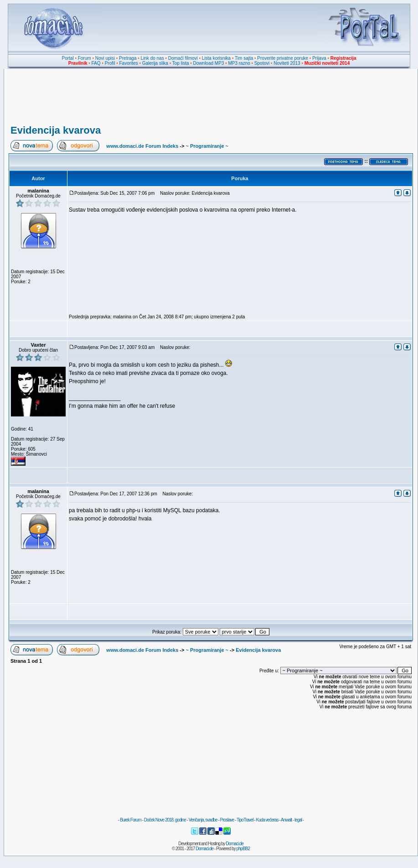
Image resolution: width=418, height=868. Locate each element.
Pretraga (128, 58)
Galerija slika (155, 63)
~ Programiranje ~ (207, 146)
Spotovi (262, 63)
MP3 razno (239, 63)
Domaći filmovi (183, 58)
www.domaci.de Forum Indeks (142, 146)
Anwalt (286, 820)
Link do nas (152, 58)
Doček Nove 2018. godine (165, 820)
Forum (85, 58)
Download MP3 (209, 63)
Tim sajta (244, 58)
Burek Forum (131, 820)
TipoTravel (245, 820)
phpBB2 (243, 849)
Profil (110, 63)
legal (298, 820)
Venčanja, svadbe (203, 820)
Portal (68, 58)
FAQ (96, 63)
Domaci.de (235, 844)
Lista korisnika (216, 58)
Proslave (227, 820)
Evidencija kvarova (56, 130)
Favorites (128, 63)
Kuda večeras (267, 820)
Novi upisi (105, 58)
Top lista (181, 63)
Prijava (319, 58)
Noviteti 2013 (287, 63)
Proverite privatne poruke (283, 58)
